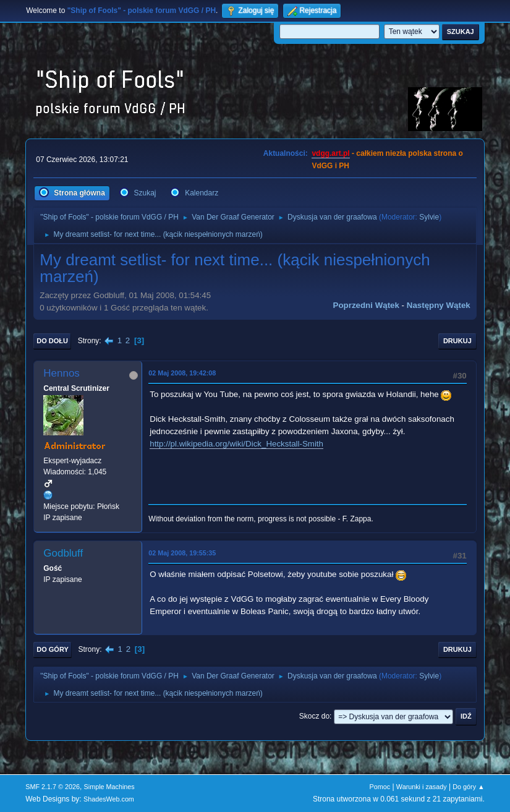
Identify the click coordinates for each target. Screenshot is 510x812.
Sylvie (429, 217)
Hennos (62, 373)
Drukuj (457, 341)
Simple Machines (109, 787)
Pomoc (380, 787)
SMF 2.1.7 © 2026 (53, 787)
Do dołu (52, 341)
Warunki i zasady (422, 787)
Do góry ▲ (468, 787)
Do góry (53, 649)
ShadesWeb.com (109, 799)
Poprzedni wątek (366, 305)
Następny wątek (439, 305)
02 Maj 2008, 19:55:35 (182, 553)
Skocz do (314, 716)
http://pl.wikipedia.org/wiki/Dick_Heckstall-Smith (236, 444)
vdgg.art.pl (330, 153)
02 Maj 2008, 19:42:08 (182, 373)
